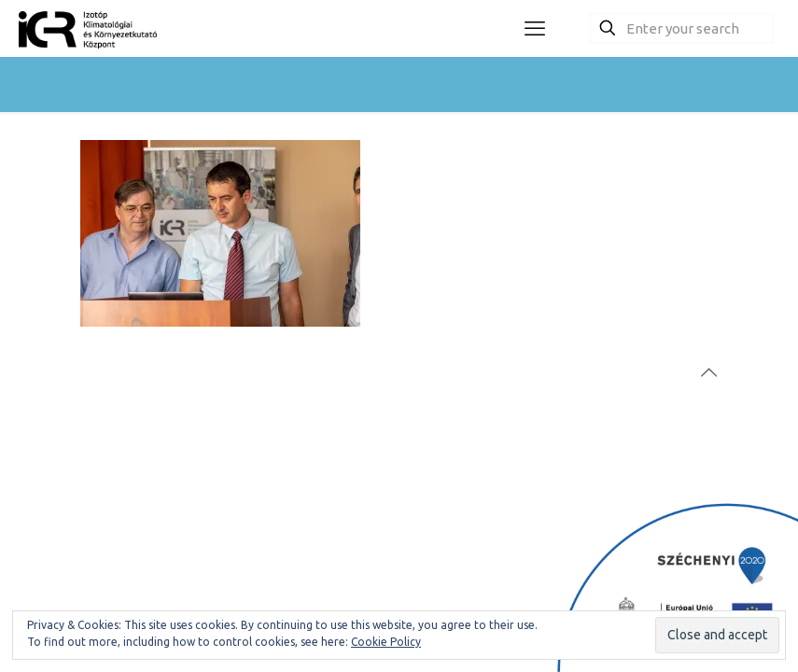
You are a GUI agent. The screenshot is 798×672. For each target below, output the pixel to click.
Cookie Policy (386, 642)
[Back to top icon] (708, 372)
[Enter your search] (681, 28)
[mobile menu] (535, 28)
